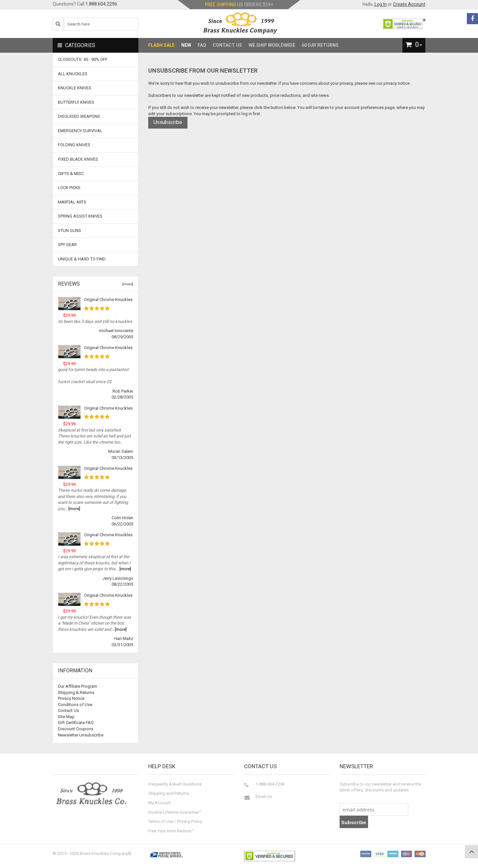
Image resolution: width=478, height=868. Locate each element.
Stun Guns (70, 230)
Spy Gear (67, 245)
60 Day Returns (320, 45)
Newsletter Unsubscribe (81, 735)
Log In (381, 4)
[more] (127, 284)
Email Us (264, 797)
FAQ (202, 45)
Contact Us (227, 45)
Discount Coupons (76, 729)
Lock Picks (69, 188)
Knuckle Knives (75, 88)
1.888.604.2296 (101, 4)
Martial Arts (72, 202)
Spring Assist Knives (80, 216)
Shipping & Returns (76, 692)
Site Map (66, 717)
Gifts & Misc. (71, 174)
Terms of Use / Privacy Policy (175, 821)
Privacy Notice (71, 698)
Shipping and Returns (168, 793)
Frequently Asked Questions (175, 784)
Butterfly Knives (76, 102)
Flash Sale (161, 45)
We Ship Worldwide (272, 45)
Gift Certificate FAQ (76, 723)
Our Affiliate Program (78, 686)
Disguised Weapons (79, 116)
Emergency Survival (80, 131)
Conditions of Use (75, 705)
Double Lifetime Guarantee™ (175, 812)
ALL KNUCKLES (73, 74)
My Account (159, 803)
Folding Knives (74, 145)
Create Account (409, 4)
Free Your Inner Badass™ (171, 831)
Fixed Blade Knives (78, 159)
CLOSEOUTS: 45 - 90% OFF (83, 59)
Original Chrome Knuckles (108, 300)
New (186, 45)
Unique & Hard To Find (82, 259)
